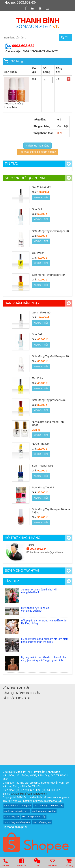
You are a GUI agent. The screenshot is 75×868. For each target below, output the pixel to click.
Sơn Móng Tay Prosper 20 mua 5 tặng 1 (51, 511)
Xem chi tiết (41, 198)
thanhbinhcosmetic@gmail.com (45, 552)
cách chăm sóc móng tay (18, 805)
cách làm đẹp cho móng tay (49, 805)
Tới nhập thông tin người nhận (37, 152)
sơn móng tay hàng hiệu (17, 822)
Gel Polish (38, 253)
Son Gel (37, 209)
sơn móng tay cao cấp (34, 817)
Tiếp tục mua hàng (38, 146)
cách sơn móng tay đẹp (17, 811)
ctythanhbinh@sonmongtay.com (29, 794)
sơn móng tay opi (42, 822)
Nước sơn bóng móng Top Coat (48, 423)
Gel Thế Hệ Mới (42, 187)
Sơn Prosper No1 (43, 466)
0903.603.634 (36, 549)
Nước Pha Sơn (41, 444)
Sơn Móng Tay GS (43, 487)
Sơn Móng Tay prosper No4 (49, 275)
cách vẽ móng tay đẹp (44, 811)
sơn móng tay (12, 817)
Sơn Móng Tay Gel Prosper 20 (50, 231)
